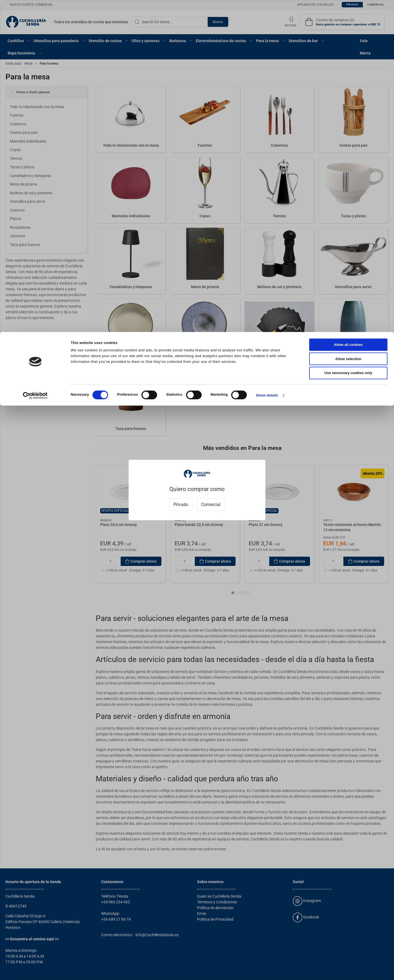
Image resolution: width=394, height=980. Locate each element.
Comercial (211, 505)
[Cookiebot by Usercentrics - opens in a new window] (35, 63)
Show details (267, 63)
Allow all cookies (348, 13)
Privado (181, 505)
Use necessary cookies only (348, 41)
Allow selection (348, 27)
